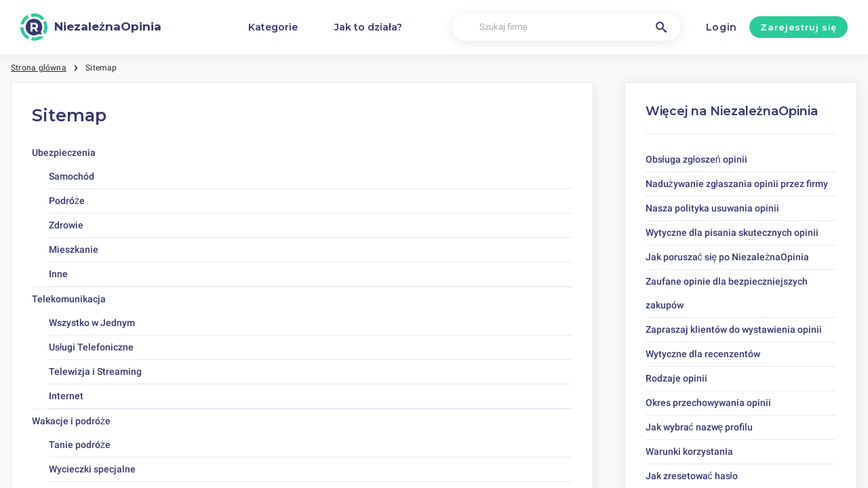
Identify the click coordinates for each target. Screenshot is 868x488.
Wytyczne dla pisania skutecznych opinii (732, 232)
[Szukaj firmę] (566, 27)
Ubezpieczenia (64, 152)
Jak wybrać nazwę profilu (699, 427)
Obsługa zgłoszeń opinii (696, 159)
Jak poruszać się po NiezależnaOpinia (728, 257)
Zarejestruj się (798, 27)
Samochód (72, 176)
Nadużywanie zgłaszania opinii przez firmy (737, 184)
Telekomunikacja (69, 299)
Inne (58, 274)
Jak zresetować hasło (692, 476)
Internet (66, 396)
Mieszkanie (74, 249)
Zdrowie (66, 225)
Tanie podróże (80, 445)
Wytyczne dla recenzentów (703, 354)
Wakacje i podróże (71, 421)
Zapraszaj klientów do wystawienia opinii (734, 329)
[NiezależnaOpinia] (91, 27)
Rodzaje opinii (676, 378)
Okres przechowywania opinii (708, 403)
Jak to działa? (368, 27)
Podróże (67, 201)
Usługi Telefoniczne (91, 347)
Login (722, 27)
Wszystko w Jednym (92, 323)
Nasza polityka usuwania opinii (712, 208)
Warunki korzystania (689, 451)
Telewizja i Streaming (95, 371)
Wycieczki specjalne (92, 469)
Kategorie (273, 27)
